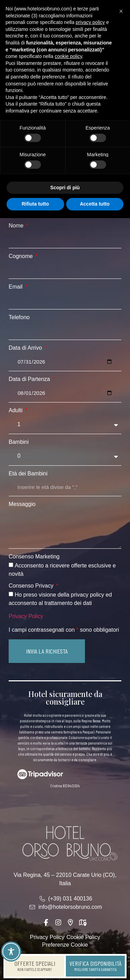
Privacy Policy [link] (26, 616)
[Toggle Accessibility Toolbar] (11, 952)
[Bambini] (65, 456)
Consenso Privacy (32, 586)
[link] (35, 966)
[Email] (65, 300)
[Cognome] (65, 270)
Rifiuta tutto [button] (35, 204)
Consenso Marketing (34, 557)
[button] (47, 651)
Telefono (19, 317)
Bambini (19, 442)
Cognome (21, 256)
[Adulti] (65, 425)
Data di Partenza (30, 379)
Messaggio (22, 504)
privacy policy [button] (90, 22)
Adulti (16, 410)
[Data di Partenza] (65, 393)
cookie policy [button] (68, 56)
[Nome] (65, 239)
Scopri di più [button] (65, 188)
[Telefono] (65, 331)
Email (16, 287)
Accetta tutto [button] (95, 204)
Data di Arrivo (26, 348)
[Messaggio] (65, 529)
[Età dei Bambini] (65, 487)
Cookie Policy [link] (83, 937)
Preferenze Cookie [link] (65, 945)
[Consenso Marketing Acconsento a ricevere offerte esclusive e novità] (11, 565)
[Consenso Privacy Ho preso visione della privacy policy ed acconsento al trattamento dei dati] (11, 594)
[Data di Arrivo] (65, 362)
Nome (17, 226)
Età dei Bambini (28, 474)
